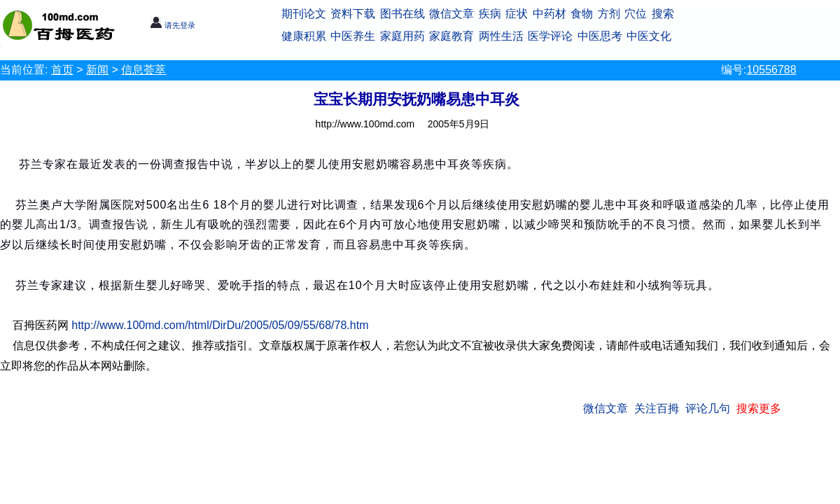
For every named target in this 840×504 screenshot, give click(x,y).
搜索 (663, 14)
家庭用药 (402, 36)
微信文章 (451, 14)
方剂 (609, 14)
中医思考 (600, 36)
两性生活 (501, 36)
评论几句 (708, 408)
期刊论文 (304, 14)
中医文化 (649, 36)
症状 (517, 14)
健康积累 (304, 36)
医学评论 (550, 36)
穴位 (636, 14)
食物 (582, 14)
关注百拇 (657, 408)
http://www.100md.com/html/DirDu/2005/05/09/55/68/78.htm (220, 325)
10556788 (771, 70)
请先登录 (173, 25)
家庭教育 (451, 36)
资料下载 (353, 14)
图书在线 (402, 14)
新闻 (97, 70)
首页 (62, 70)
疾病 (490, 14)
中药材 (549, 14)
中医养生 (353, 36)
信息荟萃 (143, 70)
